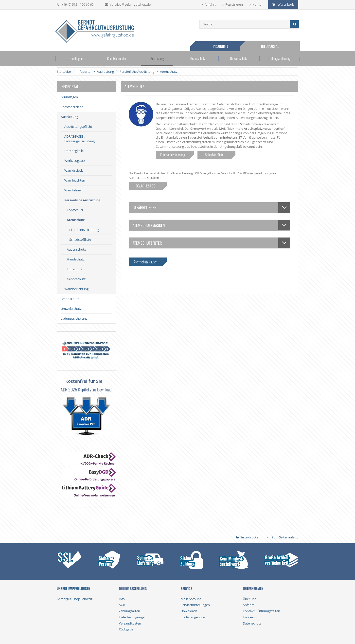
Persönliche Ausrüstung (82, 200)
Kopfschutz (75, 210)
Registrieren (234, 4)
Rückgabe (126, 629)
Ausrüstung (157, 59)
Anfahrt (210, 4)
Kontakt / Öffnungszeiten (261, 611)
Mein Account (191, 599)
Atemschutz (76, 220)
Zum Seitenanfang (285, 537)
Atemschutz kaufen (145, 262)
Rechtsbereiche (117, 59)
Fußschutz (74, 269)
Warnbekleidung (76, 289)
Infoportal (271, 46)
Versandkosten (130, 623)
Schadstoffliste (80, 239)
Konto (257, 4)
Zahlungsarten (129, 611)
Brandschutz (198, 59)
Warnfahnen (73, 190)
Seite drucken (250, 537)
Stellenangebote (193, 617)
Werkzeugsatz (75, 161)
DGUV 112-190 (146, 186)
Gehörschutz (76, 279)
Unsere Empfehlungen (73, 589)
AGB (122, 605)
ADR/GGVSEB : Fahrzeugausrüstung (80, 139)
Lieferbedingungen (133, 617)
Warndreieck (74, 170)
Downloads (189, 611)
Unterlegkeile (74, 151)
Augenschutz (76, 249)
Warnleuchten (75, 180)
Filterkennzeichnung (84, 230)
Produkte (221, 46)
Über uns (249, 599)
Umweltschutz (238, 59)
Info (122, 599)
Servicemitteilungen (195, 605)
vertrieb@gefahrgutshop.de (130, 4)
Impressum (251, 617)
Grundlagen (77, 59)
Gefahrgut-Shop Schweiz (75, 599)
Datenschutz (252, 623)
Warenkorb (286, 4)
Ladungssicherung (278, 59)
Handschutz (76, 259)
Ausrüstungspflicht (78, 127)
